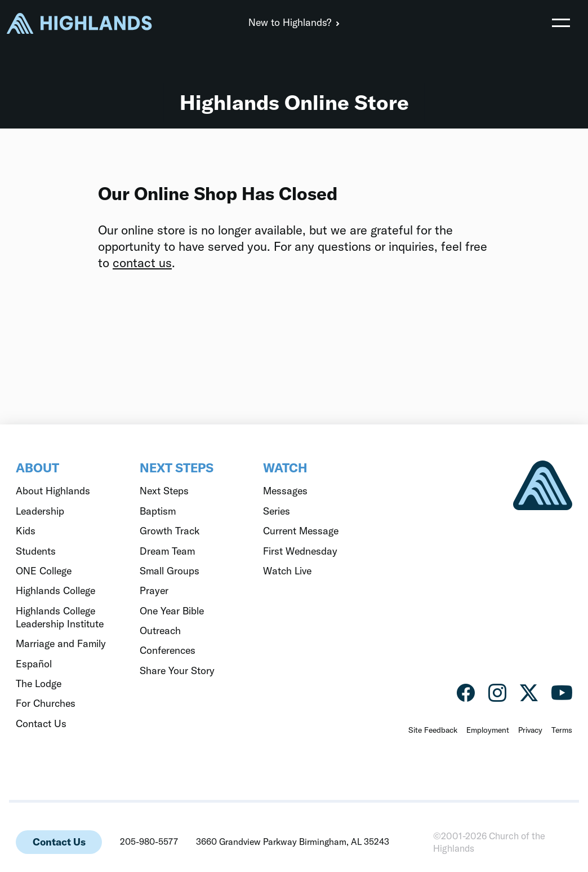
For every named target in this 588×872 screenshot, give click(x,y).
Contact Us (59, 842)
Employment (488, 730)
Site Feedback (433, 730)
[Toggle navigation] (561, 23)
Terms (562, 730)
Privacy (530, 730)
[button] (561, 23)
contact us (142, 263)
